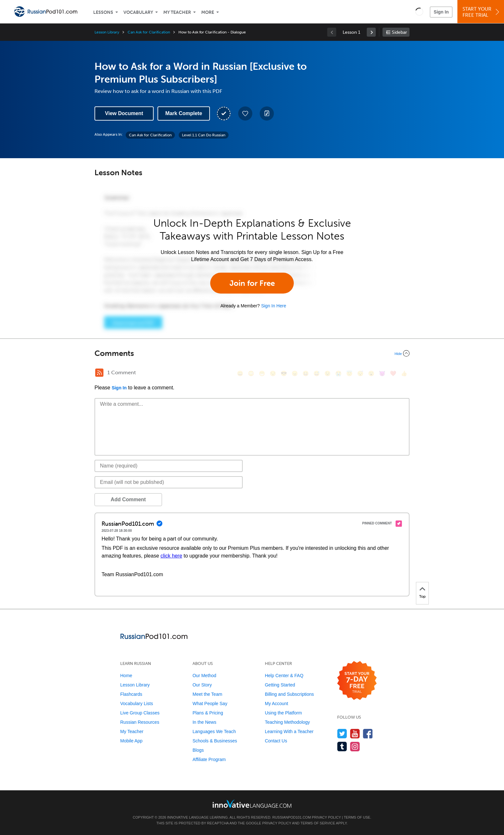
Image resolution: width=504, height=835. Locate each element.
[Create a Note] (267, 113)
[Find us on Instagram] (355, 746)
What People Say (210, 703)
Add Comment (128, 499)
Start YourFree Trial (482, 12)
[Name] (169, 466)
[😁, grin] (262, 373)
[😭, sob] (338, 373)
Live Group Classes (140, 713)
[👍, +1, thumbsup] (404, 373)
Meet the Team (207, 694)
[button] (419, 12)
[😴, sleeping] (360, 373)
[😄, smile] (240, 373)
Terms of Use (357, 817)
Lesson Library (107, 32)
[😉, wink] (328, 373)
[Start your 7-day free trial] (357, 681)
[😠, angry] (295, 373)
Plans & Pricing (208, 713)
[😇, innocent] (349, 373)
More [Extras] (208, 12)
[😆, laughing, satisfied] (306, 373)
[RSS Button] (99, 373)
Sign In (441, 12)
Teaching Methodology (287, 722)
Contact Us (276, 741)
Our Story (202, 685)
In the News (204, 722)
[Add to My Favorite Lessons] (245, 113)
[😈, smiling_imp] (382, 373)
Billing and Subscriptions (289, 694)
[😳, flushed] (251, 373)
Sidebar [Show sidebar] (399, 32)
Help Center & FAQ (284, 676)
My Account (276, 703)
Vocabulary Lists (137, 703)
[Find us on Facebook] (368, 734)
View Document (124, 113)
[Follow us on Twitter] (342, 734)
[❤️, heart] (393, 373)
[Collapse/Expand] (252, 353)
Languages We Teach (214, 731)
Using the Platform (283, 713)
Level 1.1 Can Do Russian (204, 135)
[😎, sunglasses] (284, 373)
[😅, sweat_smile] (317, 373)
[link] (371, 32)
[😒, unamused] (273, 373)
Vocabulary (138, 12)
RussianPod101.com (292, 817)
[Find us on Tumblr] (342, 746)
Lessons (103, 12)
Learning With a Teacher (289, 731)
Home (126, 676)
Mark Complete (184, 113)
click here (171, 556)
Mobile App (131, 741)
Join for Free (252, 283)
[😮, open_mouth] (371, 373)
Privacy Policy (326, 817)
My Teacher (177, 12)
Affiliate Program (209, 759)
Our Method (204, 676)
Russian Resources (140, 722)
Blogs (198, 750)
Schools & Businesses (215, 741)
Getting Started (280, 685)
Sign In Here (274, 306)
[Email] (169, 482)
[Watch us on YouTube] (355, 734)
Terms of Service (318, 823)
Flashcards (131, 694)
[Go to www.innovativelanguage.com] (252, 804)
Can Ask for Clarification (149, 32)
